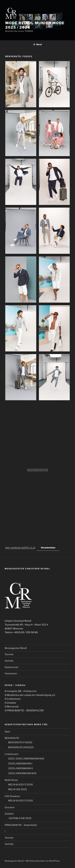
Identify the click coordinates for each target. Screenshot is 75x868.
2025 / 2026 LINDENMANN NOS (26, 759)
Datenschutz (12, 667)
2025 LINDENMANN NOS (22, 773)
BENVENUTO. (12, 738)
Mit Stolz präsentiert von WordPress (43, 861)
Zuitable (9, 814)
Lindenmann (11, 754)
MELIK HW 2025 (17, 789)
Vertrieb (9, 661)
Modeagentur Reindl (16, 648)
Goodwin (10, 807)
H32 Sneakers (12, 796)
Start (7, 732)
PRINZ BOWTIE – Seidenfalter (21, 825)
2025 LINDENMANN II (21, 768)
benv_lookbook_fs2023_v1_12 (20, 548)
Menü (37, 44)
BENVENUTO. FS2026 (20, 742)
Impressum (11, 673)
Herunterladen (48, 548)
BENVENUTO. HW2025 (21, 747)
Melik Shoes (11, 780)
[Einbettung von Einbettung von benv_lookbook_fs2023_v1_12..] (37, 470)
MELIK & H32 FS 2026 (21, 785)
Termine (9, 654)
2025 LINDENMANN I (20, 764)
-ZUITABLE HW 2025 (20, 818)
